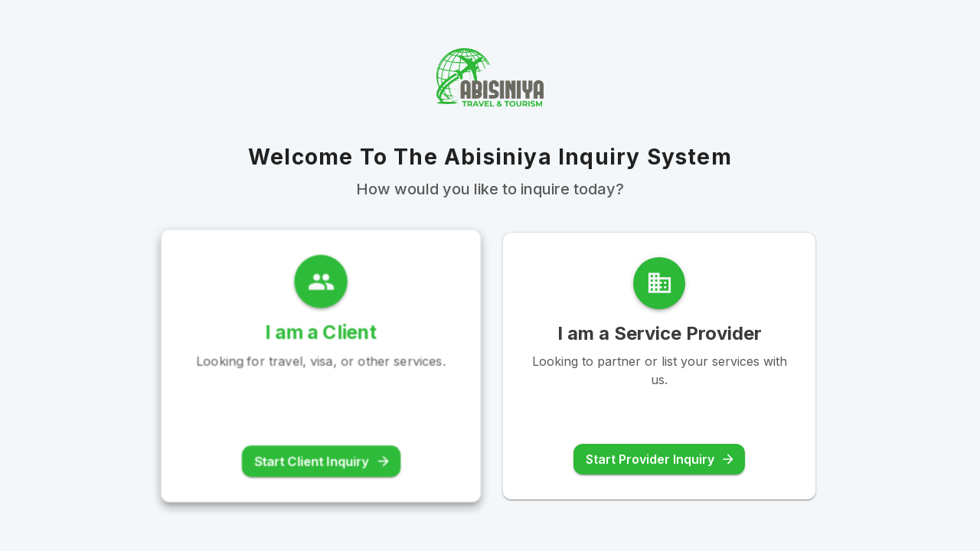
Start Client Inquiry (322, 462)
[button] (321, 365)
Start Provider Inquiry (661, 459)
